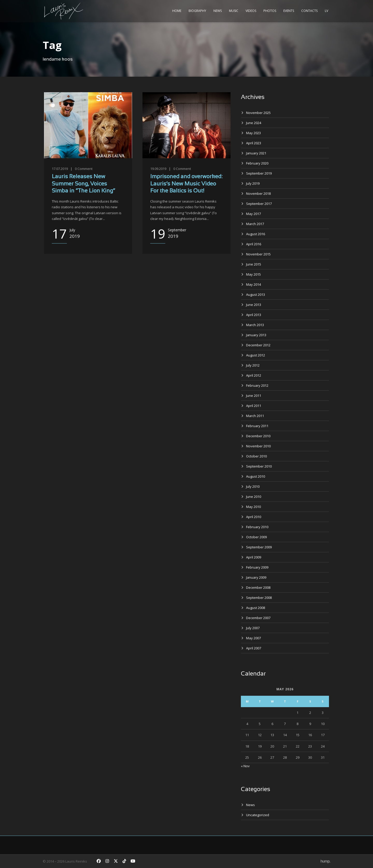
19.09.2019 (158, 169)
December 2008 (258, 587)
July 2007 (253, 628)
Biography (197, 11)
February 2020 (257, 163)
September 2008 (259, 598)
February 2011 (257, 426)
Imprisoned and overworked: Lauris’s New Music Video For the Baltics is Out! (186, 184)
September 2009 (259, 547)
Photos (270, 11)
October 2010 (256, 456)
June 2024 (254, 123)
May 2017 (253, 214)
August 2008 (256, 608)
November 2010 (258, 446)
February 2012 (257, 385)
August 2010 (256, 476)
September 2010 (259, 466)
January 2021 (256, 153)
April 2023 (254, 143)
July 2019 (253, 183)
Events (289, 11)
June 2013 (254, 305)
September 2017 (259, 204)
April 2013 (254, 315)
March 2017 (255, 224)
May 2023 (253, 133)
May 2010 (253, 507)
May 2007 (253, 638)
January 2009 (256, 577)
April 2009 (254, 557)
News (218, 11)
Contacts (309, 11)
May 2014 (253, 284)
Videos (251, 11)
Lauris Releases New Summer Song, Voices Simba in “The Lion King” (83, 184)
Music (234, 11)
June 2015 (254, 264)
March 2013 (255, 325)
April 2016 (254, 244)
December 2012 (258, 345)
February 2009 (257, 567)
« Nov (245, 766)
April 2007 (254, 648)
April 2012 (254, 375)
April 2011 (254, 406)
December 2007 (258, 618)
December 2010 (258, 436)
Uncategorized (258, 815)
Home (177, 11)
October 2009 (256, 537)
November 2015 (258, 254)
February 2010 (257, 527)
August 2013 (256, 295)
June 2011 (254, 396)
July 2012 (253, 365)
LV (327, 11)
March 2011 (255, 416)
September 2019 (259, 173)
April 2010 (254, 517)
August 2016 (256, 234)
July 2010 (253, 486)
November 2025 (258, 113)
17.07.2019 (60, 169)
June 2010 (254, 497)
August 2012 (256, 355)
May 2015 (253, 274)
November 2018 (258, 193)
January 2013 (256, 335)
